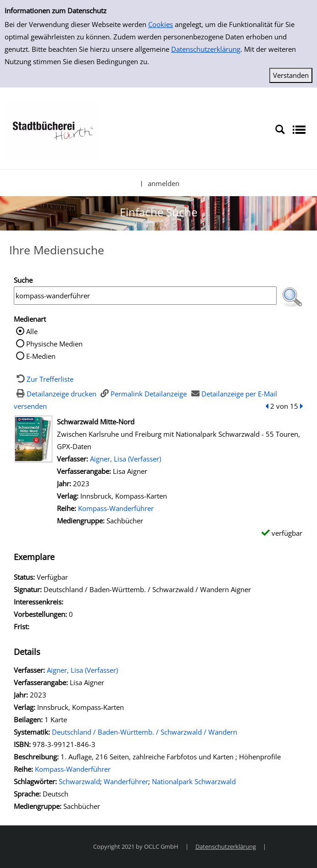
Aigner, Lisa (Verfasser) (125, 459)
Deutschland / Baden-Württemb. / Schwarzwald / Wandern (145, 732)
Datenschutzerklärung (206, 49)
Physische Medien (54, 344)
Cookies (161, 24)
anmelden (164, 183)
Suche (23, 280)
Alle (32, 331)
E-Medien (41, 356)
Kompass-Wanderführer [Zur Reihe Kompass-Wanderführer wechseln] (116, 508)
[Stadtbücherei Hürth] (53, 129)
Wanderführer (126, 781)
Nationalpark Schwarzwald (194, 781)
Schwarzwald (79, 781)
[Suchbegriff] (145, 296)
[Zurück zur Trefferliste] (44, 379)
